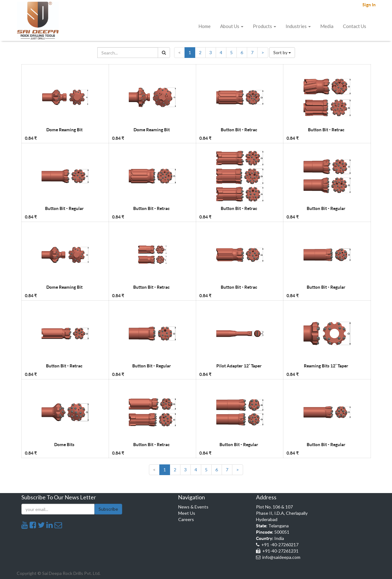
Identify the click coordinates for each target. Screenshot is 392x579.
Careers (186, 519)
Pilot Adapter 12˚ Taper (239, 366)
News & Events (193, 507)
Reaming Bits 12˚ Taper (326, 366)
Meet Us (187, 513)
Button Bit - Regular (64, 208)
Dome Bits (64, 445)
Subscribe (108, 509)
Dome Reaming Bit (64, 130)
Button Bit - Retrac (239, 130)
